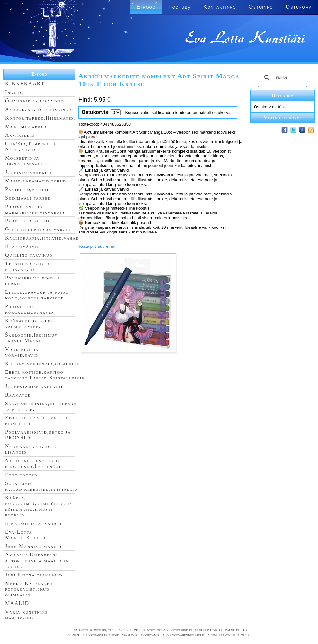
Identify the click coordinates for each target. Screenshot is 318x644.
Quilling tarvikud (29, 255)
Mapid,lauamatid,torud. (37, 181)
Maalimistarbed (26, 126)
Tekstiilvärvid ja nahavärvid (28, 266)
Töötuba (180, 7)
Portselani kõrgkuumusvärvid (29, 309)
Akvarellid (20, 135)
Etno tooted (21, 475)
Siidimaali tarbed (28, 198)
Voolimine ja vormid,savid (22, 352)
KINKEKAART (25, 84)
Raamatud (18, 395)
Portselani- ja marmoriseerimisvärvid (35, 209)
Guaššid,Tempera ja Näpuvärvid (31, 146)
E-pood (146, 7)
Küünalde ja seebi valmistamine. (29, 323)
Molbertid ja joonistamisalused (29, 161)
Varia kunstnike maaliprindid (26, 615)
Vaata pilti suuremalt (97, 246)
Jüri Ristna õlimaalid (34, 575)
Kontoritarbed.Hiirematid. (40, 118)
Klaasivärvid (23, 246)
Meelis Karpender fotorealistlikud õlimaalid (29, 589)
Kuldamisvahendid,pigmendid (43, 363)
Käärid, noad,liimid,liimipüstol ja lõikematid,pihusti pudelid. (39, 506)
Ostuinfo (261, 7)
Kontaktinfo (220, 7)
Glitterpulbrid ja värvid (38, 229)
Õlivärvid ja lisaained (35, 101)
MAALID (17, 603)
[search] (282, 78)
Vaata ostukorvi (283, 118)
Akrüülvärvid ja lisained (38, 109)
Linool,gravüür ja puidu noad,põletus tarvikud (37, 295)
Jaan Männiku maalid (33, 546)
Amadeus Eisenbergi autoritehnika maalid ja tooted (37, 560)
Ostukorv (299, 7)
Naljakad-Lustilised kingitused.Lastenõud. (35, 463)
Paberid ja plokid (28, 221)
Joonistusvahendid (29, 172)
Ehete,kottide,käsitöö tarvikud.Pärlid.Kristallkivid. (46, 375)
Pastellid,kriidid (28, 189)
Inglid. (14, 92)
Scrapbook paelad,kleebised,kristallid (41, 486)
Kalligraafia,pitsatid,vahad (42, 238)
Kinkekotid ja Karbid (33, 523)
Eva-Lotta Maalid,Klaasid (26, 535)
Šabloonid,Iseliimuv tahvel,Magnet (31, 338)
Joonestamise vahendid (35, 386)
